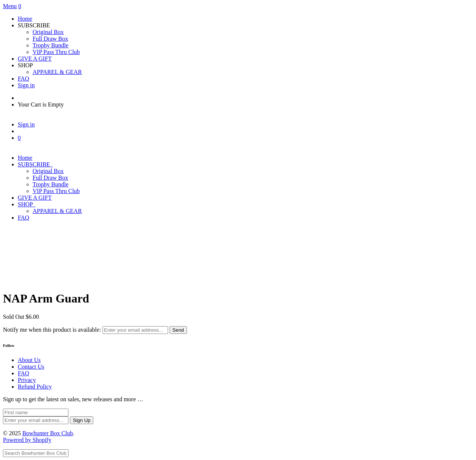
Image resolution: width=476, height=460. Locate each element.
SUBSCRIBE (35, 164)
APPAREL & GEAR (57, 72)
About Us (29, 360)
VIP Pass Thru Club (56, 52)
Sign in (26, 85)
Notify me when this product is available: (52, 330)
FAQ (24, 79)
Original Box (48, 32)
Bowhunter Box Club (48, 433)
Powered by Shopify (27, 440)
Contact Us (31, 367)
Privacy (27, 380)
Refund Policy (35, 387)
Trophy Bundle (51, 45)
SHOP (27, 204)
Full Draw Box (50, 39)
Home (25, 19)
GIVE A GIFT (35, 59)
